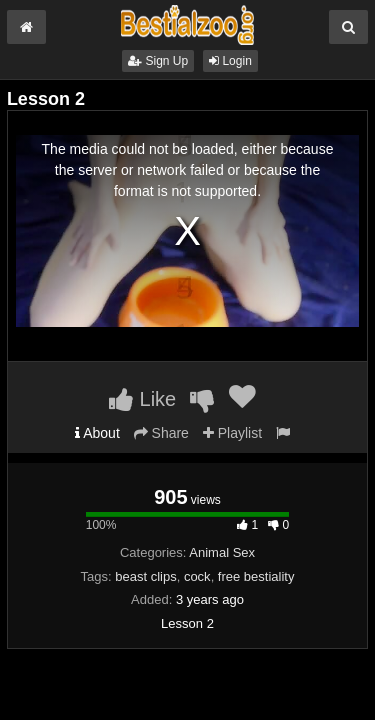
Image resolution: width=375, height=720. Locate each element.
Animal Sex (222, 552)
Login (230, 61)
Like (142, 399)
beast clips (145, 576)
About (97, 433)
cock (197, 576)
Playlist (232, 433)
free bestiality (256, 576)
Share (161, 433)
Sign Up (158, 61)
